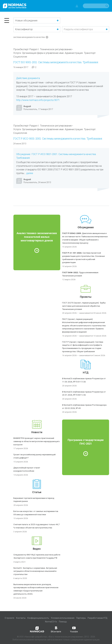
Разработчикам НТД (98, 618)
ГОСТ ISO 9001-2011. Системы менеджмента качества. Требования (56, 62)
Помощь (63, 622)
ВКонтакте (56, 629)
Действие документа (28, 78)
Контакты (21, 618)
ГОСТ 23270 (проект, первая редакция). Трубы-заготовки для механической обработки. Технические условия (84, 306)
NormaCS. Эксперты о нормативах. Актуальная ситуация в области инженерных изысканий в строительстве (35, 571)
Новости (37, 432)
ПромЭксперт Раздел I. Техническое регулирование (43, 49)
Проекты (86, 297)
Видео (37, 549)
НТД (86, 373)
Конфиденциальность (38, 618)
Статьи (37, 492)
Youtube (74, 629)
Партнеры (81, 618)
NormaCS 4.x (51, 622)
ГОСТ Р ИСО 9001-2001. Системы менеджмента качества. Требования (58, 138)
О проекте (9, 618)
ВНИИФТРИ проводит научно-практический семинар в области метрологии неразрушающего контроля (37, 441)
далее (30, 173)
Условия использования (63, 618)
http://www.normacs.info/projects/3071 (38, 100)
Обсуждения (86, 227)
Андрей (27, 106)
